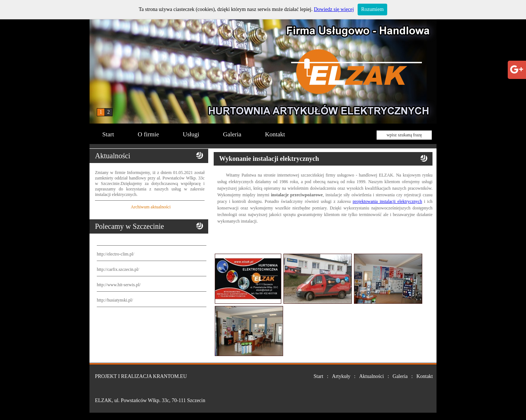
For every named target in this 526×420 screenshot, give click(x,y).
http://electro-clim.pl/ (115, 254)
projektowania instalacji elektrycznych (388, 201)
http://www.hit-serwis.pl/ (119, 285)
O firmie (148, 134)
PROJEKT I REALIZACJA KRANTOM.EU (141, 376)
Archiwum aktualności (151, 207)
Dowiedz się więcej (334, 9)
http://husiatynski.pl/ (115, 300)
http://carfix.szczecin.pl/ (118, 269)
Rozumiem (372, 9)
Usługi (191, 134)
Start (108, 134)
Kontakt (275, 134)
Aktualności (371, 376)
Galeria (232, 134)
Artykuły (341, 376)
